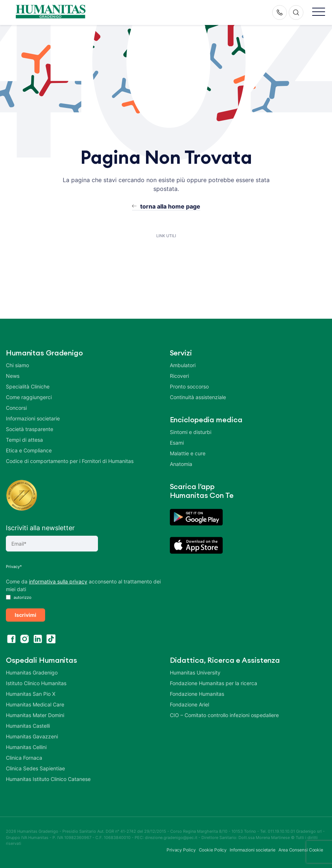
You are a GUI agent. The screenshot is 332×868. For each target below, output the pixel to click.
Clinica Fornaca (24, 758)
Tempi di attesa (24, 440)
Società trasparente (30, 429)
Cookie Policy (213, 850)
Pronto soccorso (189, 386)
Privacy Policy (181, 850)
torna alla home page (170, 206)
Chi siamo (17, 365)
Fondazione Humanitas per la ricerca (214, 683)
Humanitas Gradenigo (32, 672)
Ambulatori (183, 365)
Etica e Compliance (29, 450)
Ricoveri (179, 376)
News (13, 376)
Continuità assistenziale (198, 397)
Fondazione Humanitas (197, 694)
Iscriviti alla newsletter (40, 528)
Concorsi (16, 408)
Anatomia (181, 464)
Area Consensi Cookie (301, 850)
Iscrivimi (25, 615)
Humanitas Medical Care (35, 704)
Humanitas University (195, 672)
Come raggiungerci (29, 397)
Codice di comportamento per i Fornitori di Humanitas (70, 461)
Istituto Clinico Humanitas (36, 683)
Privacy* (14, 567)
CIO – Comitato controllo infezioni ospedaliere (224, 715)
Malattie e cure (188, 453)
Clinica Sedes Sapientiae (35, 768)
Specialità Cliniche (28, 386)
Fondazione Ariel (189, 704)
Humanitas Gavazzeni (32, 736)
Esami (177, 443)
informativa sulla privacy (58, 581)
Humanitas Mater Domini (35, 715)
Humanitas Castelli (28, 726)
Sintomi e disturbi (191, 432)
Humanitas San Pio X (31, 694)
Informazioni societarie (33, 418)
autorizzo (19, 597)
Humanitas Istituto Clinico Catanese (48, 779)
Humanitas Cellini (26, 747)
